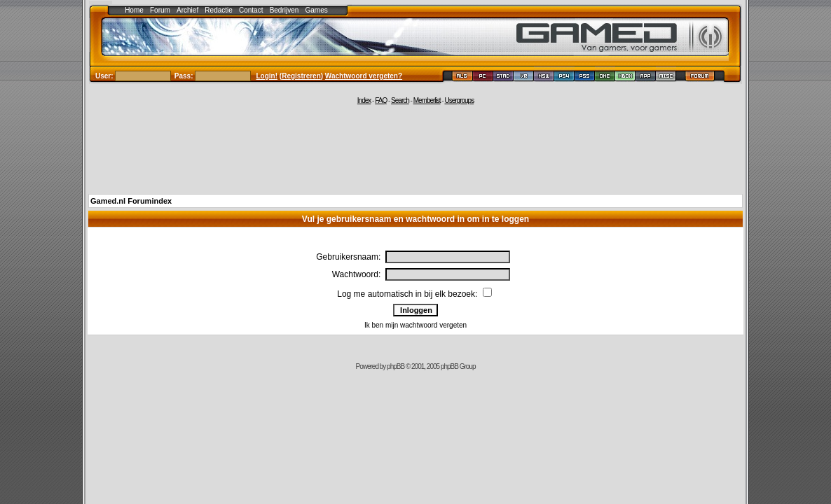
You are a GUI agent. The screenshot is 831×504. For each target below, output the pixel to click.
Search (400, 100)
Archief (187, 10)
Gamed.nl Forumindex (131, 201)
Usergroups (459, 100)
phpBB (396, 366)
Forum (160, 10)
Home (134, 10)
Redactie (218, 10)
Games (317, 10)
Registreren (301, 76)
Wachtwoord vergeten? (364, 76)
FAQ (381, 100)
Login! (267, 76)
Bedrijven (284, 10)
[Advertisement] (415, 148)
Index (364, 100)
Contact (251, 10)
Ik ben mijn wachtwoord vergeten (415, 325)
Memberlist (427, 100)
